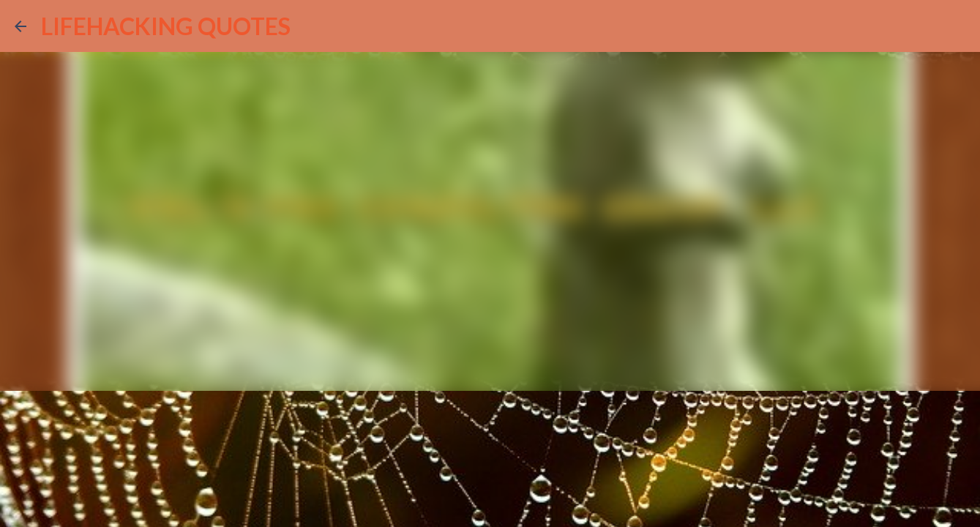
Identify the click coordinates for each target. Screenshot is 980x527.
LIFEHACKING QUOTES (166, 26)
